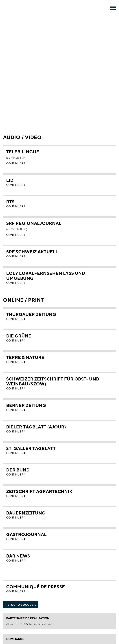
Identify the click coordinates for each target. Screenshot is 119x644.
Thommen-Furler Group (21, 595)
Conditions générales (19, 581)
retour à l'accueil (21, 492)
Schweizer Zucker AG (39, 511)
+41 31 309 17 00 (21, 547)
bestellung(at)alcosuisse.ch (34, 551)
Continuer (16, 51)
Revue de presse (16, 588)
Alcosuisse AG (15, 511)
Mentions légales (17, 573)
